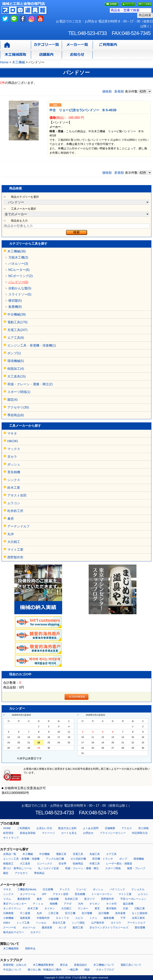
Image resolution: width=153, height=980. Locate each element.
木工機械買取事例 (43, 965)
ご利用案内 (24, 828)
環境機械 (139, 859)
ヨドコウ (116, 923)
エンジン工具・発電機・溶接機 (21, 859)
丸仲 (11, 534)
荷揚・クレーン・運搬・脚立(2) (30, 384)
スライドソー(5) (20, 294)
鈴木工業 (14, 488)
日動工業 (140, 908)
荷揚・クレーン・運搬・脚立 (82, 868)
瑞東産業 (25, 918)
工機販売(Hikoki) (27, 889)
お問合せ (88, 833)
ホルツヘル (29, 927)
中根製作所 (43, 918)
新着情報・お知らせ (15, 965)
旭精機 (53, 904)
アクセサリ (21, 873)
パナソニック (117, 889)
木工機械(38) (17, 251)
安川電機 (87, 913)
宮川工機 (70, 913)
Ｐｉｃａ (38, 904)
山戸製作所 (98, 923)
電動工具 (61, 854)
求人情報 (143, 828)
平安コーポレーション (133, 899)
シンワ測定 (78, 923)
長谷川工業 (59, 923)
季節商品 (39, 873)
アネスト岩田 (17, 495)
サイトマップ (11, 838)
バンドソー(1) (18, 282)
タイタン (50, 908)
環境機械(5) (16, 361)
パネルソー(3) (18, 264)
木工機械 (28, 854)
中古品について (12, 970)
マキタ (12, 433)
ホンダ (62, 927)
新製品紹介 (81, 965)
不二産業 (25, 913)
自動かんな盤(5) (20, 288)
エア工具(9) (16, 338)
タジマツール (28, 894)
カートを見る (69, 833)
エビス (79, 918)
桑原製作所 (24, 899)
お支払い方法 (44, 828)
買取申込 (30, 949)
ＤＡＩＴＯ (62, 918)
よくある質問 (91, 828)
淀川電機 (104, 913)
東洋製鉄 (111, 908)
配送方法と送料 (67, 828)
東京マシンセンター (15, 904)
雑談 (87, 970)
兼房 (11, 519)
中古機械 (44, 854)
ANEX (7, 923)
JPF (44, 894)
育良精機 (14, 472)
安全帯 (62, 864)
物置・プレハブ (136, 868)
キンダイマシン (12, 908)
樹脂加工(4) (16, 369)
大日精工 (14, 542)
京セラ (12, 457)
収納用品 (78, 864)
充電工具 (78, 854)
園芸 (6, 873)
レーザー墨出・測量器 (119, 864)
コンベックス (44, 864)
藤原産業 (47, 927)
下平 (123, 918)
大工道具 (25, 864)
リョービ (81, 889)
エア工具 (111, 854)
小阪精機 (53, 899)
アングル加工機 (55, 859)
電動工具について (131, 965)
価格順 (107, 91)
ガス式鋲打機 (78, 859)
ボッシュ (14, 464)
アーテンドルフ (19, 526)
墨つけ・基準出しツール (17, 868)
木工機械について (104, 965)
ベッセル (41, 923)
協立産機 (128, 904)
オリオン (95, 904)
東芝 (97, 908)
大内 (80, 904)
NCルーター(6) (19, 270)
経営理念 (8, 833)
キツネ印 (111, 904)
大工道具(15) (17, 376)
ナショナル (138, 889)
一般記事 (73, 970)
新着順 (119, 91)
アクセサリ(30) (18, 407)
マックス (14, 449)
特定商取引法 (140, 833)
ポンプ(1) (14, 353)
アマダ (68, 904)
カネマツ (35, 932)
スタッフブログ (105, 970)
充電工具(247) (17, 330)
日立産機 (48, 889)
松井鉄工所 (15, 511)
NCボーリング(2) (21, 276)
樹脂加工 (8, 864)
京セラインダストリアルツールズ (109, 927)
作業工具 (95, 864)
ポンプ (123, 859)
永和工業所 (138, 918)
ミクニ (93, 918)
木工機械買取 (11, 949)
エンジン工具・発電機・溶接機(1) (32, 345)
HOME (7, 828)
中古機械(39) (17, 314)
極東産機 (109, 918)
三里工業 (53, 913)
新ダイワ (89, 899)
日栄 (126, 908)
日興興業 (8, 913)
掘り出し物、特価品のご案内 (45, 970)
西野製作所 (15, 557)
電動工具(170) (17, 322)
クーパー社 (10, 927)
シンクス (14, 480)
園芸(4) (13, 400)
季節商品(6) (16, 415)
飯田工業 (78, 927)
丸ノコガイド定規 (48, 868)
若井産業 (120, 913)
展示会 (64, 965)
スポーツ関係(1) (19, 392)
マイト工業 (15, 550)
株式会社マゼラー (14, 932)
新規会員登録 (28, 833)
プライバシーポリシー (113, 833)
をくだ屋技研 (140, 913)
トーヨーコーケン (102, 894)
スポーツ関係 (113, 868)
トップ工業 (23, 923)
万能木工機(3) (18, 257)
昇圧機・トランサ (103, 859)
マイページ (48, 833)
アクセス (127, 828)
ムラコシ (14, 503)
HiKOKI (13, 441)
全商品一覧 (10, 854)
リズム (7, 899)
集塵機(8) (15, 307)
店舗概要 (110, 828)
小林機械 (8, 918)
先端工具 (95, 854)
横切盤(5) (15, 301)
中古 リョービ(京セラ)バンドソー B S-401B (83, 110)
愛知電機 (140, 927)
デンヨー (83, 908)
